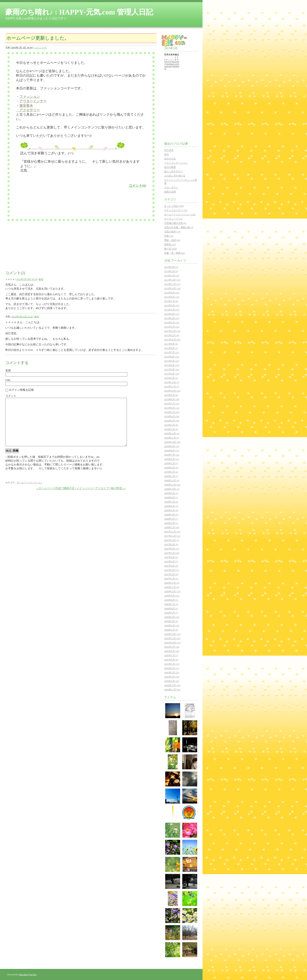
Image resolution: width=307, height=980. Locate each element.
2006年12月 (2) (172, 583)
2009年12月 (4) (172, 433)
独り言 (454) (171, 249)
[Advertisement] (70, 202)
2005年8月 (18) (172, 651)
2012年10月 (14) (172, 288)
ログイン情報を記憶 (21, 390)
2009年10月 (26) (172, 442)
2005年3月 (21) (172, 672)
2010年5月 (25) (172, 412)
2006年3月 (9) (171, 621)
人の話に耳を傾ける (175, 176)
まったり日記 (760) (174, 206)
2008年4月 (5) (171, 515)
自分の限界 (170, 167)
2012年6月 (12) (172, 305)
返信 (41, 279)
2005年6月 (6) (171, 660)
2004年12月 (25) (172, 685)
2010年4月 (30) (172, 416)
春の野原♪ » (118, 498)
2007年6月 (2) (171, 557)
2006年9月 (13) (172, 596)
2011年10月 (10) (172, 340)
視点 (167, 154)
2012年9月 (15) (172, 293)
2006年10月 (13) (172, 591)
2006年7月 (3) (171, 604)
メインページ (85, 498)
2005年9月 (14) (172, 647)
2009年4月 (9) (171, 468)
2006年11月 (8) (172, 587)
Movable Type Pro (28, 974)
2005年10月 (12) (172, 643)
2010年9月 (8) (171, 395)
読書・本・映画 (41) (175, 253)
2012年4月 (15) (172, 314)
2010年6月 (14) (172, 408)
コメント (11, 396)
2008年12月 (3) (172, 480)
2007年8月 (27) (172, 549)
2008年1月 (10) (172, 527)
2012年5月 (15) (172, 310)
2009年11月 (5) (172, 438)
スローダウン (171, 187)
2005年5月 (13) (172, 664)
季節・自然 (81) (172, 240)
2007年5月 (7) (171, 561)
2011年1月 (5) (171, 378)
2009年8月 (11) (172, 451)
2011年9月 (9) (171, 344)
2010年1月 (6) (171, 429)
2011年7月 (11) (172, 352)
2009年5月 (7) (171, 463)
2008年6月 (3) (171, 506)
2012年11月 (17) (172, 284)
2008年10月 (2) (172, 489)
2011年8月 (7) (171, 348)
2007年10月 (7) (172, 540)
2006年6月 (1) (171, 608)
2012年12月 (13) (172, 280)
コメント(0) (40, 48)
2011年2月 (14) (172, 374)
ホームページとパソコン (30, 492)
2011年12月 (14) (172, 331)
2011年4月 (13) (172, 365)
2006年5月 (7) (171, 613)
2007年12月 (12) (172, 532)
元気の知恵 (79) (172, 232)
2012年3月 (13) (172, 318)
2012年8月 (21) (172, 297)
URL (8, 380)
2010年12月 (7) (172, 382)
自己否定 (169, 150)
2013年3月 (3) (171, 267)
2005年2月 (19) (172, 677)
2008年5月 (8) (171, 510)
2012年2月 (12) (172, 322)
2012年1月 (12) (172, 327)
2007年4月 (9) (171, 566)
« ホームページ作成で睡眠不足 (56, 498)
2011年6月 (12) (172, 357)
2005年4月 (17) (172, 668)
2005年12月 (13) (172, 634)
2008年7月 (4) (171, 502)
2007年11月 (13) (172, 536)
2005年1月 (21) (172, 681)
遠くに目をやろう (174, 171)
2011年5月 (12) (172, 361)
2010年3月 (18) (172, 421)
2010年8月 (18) (172, 399)
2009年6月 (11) (172, 459)
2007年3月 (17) (172, 570)
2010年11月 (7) (172, 386)
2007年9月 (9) (171, 544)
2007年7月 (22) (172, 553)
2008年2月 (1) (171, 523)
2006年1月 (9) (171, 630)
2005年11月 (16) (172, 638)
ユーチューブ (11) (173, 219)
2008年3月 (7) (171, 519)
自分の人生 (170, 159)
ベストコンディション (176, 163)
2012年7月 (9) (171, 301)
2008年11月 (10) (172, 485)
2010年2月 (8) (171, 425)
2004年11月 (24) (172, 690)
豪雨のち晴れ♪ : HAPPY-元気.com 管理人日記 (79, 12)
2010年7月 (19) (172, 404)
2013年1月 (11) (172, 276)
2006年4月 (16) (172, 617)
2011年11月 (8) (172, 335)
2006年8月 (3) (171, 600)
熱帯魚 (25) (170, 244)
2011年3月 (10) (172, 369)
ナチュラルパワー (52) (176, 210)
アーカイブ (102, 498)
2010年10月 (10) (172, 391)
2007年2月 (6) (171, 574)
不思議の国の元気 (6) (175, 223)
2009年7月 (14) (172, 455)
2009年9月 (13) (172, 446)
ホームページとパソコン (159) (180, 214)
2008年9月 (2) (171, 493)
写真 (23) (169, 236)
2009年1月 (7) (171, 476)
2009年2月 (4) (171, 472)
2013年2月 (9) (171, 271)
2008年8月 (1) (171, 497)
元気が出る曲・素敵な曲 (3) (179, 227)
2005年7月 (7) (171, 655)
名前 (8, 370)
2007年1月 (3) (171, 579)
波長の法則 (170, 192)
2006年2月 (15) (172, 626)
